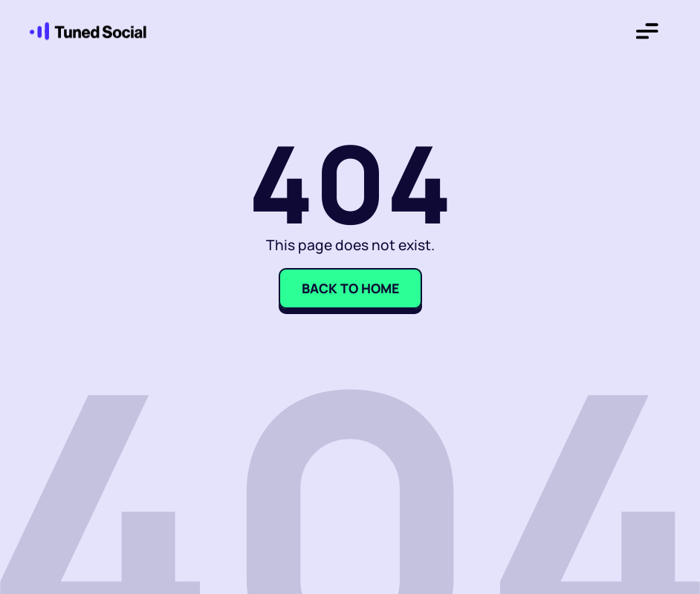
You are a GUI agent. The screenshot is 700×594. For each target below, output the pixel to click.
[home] (82, 34)
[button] (647, 34)
